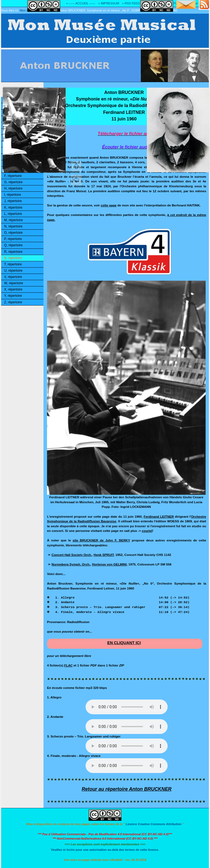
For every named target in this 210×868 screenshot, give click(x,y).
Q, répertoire (13, 245)
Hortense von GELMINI (110, 564)
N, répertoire (13, 226)
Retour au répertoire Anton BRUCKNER (127, 789)
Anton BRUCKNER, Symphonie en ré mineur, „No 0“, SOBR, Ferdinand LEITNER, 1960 (118, 10)
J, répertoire (13, 201)
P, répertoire (13, 239)
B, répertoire (13, 258)
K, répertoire (13, 208)
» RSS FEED (131, 3)
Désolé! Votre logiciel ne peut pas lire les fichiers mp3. (127, 707)
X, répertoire (13, 289)
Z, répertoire (13, 302)
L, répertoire (13, 214)
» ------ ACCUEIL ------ (81, 3)
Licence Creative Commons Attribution (154, 824)
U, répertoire (13, 271)
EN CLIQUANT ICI (124, 643)
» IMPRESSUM (109, 3)
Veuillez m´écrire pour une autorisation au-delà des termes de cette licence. (105, 850)
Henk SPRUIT (103, 555)
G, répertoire (13, 182)
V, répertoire (13, 277)
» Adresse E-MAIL (196, 3)
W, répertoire (14, 283)
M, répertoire (13, 220)
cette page (109, 205)
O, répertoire (13, 233)
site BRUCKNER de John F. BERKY (101, 540)
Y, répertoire (13, 296)
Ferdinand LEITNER (159, 516)
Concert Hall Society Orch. (72, 555)
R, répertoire (13, 252)
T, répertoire (13, 264)
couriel (147, 531)
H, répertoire (13, 188)
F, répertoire (13, 176)
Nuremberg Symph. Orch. (71, 564)
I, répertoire (13, 195)
